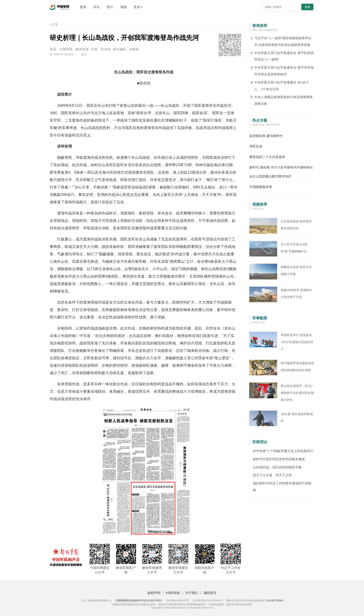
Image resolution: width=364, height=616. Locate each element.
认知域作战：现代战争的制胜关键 (277, 467)
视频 (123, 7)
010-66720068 (275, 600)
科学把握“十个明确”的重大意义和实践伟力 (283, 451)
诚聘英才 (210, 593)
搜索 (307, 7)
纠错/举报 (173, 593)
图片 (110, 7)
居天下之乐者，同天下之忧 (272, 475)
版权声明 (154, 593)
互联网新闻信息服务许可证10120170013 (139, 600)
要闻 (83, 7)
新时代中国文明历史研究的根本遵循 (279, 459)
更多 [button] (138, 7)
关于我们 (192, 593)
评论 (97, 7)
